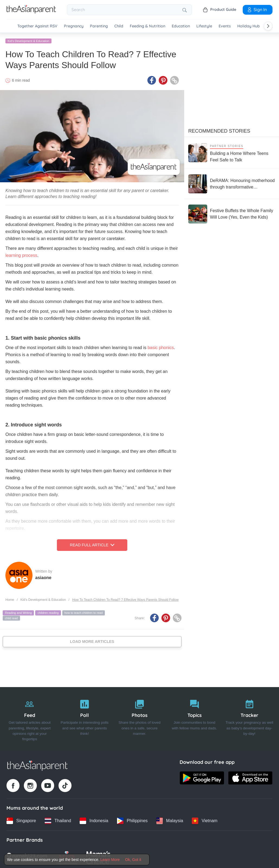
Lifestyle (204, 26)
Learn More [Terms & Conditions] (110, 860)
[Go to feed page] (31, 12)
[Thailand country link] (58, 820)
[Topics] (194, 718)
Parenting (99, 26)
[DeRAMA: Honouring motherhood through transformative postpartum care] (232, 183)
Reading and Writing (18, 612)
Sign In (257, 9)
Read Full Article (92, 544)
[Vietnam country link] (205, 820)
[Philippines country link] (132, 820)
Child (119, 26)
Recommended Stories (219, 130)
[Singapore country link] (21, 820)
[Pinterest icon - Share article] (163, 79)
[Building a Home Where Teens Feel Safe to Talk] (232, 152)
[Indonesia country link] (94, 820)
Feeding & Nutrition (147, 26)
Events (225, 26)
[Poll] (85, 718)
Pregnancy (74, 26)
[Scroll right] (268, 26)
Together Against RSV (37, 26)
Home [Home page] (10, 599)
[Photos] (140, 718)
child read (11, 617)
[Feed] (30, 718)
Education (181, 26)
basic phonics (161, 347)
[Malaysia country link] (170, 820)
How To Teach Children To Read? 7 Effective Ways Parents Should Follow (125, 599)
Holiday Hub (249, 26)
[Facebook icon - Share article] (152, 79)
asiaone (43, 577)
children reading (48, 612)
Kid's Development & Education (28, 40)
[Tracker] (249, 718)
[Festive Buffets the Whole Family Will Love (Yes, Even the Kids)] (232, 213)
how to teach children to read (84, 612)
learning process (21, 255)
